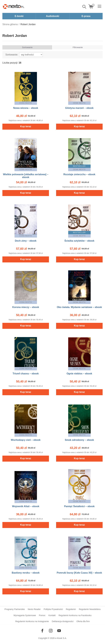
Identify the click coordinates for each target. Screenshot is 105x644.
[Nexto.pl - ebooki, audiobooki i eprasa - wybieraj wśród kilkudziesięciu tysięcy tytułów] (14, 6)
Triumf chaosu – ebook (26, 374)
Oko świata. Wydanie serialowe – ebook (79, 307)
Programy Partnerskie (15, 609)
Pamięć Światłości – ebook (79, 506)
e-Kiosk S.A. (61, 638)
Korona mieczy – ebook (26, 307)
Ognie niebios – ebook (79, 374)
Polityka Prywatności (53, 609)
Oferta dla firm (83, 621)
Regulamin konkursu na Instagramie (32, 621)
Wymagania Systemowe (25, 615)
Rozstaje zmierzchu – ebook (79, 174)
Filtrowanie (78, 47)
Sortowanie (27, 47)
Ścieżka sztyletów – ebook (79, 241)
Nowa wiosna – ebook (26, 108)
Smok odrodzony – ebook (79, 440)
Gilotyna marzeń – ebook (79, 108)
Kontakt (52, 615)
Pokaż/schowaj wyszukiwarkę (85, 7)
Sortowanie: (12, 55)
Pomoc (42, 615)
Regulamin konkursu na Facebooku (75, 615)
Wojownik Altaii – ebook (26, 506)
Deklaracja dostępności (63, 621)
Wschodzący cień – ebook (26, 440)
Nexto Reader (34, 609)
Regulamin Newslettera (90, 609)
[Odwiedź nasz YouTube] (59, 631)
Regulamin (71, 609)
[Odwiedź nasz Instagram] (51, 631)
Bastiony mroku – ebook (26, 573)
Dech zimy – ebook (26, 241)
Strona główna (10, 24)
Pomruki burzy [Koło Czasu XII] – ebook (79, 573)
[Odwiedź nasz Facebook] (42, 631)
